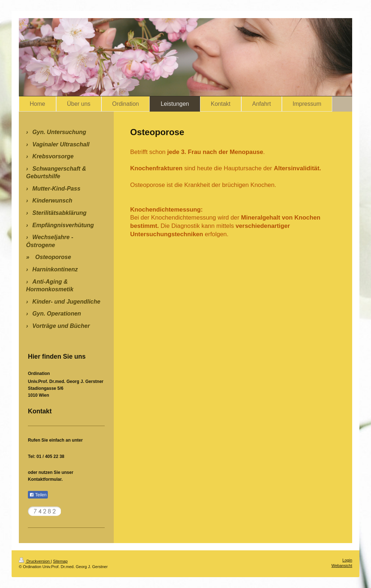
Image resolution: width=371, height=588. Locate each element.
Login (347, 560)
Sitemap (60, 561)
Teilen (38, 495)
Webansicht (342, 566)
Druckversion (35, 561)
